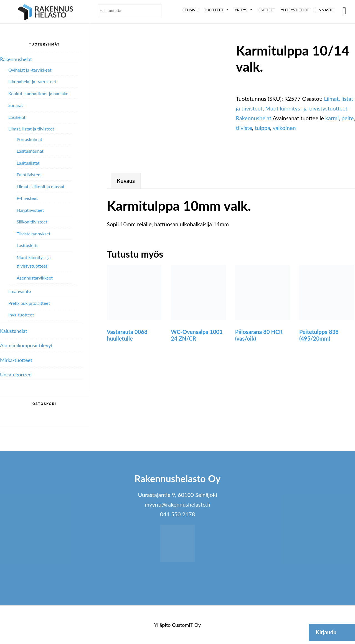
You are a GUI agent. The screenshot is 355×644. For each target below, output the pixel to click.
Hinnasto (324, 10)
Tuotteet (217, 10)
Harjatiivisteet (30, 210)
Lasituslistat (28, 163)
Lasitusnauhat (30, 151)
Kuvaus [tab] (126, 181)
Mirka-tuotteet (16, 360)
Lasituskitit (27, 245)
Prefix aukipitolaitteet (29, 303)
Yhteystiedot (295, 10)
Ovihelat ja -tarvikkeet (30, 70)
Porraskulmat (29, 139)
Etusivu (191, 10)
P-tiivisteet (27, 198)
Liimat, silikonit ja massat (41, 186)
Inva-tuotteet (21, 315)
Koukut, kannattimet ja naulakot (39, 93)
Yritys (244, 10)
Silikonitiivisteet (32, 222)
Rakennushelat (253, 118)
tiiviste (244, 128)
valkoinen (284, 128)
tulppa (263, 128)
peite (348, 118)
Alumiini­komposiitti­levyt (26, 345)
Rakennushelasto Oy (45, 13)
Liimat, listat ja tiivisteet (31, 129)
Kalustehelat (14, 331)
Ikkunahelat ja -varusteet (32, 81)
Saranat (16, 105)
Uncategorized (16, 374)
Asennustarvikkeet (35, 278)
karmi (332, 118)
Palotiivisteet (29, 174)
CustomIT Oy (186, 625)
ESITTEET (267, 10)
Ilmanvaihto (20, 291)
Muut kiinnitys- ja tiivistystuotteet (306, 108)
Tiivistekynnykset (34, 234)
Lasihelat (17, 117)
